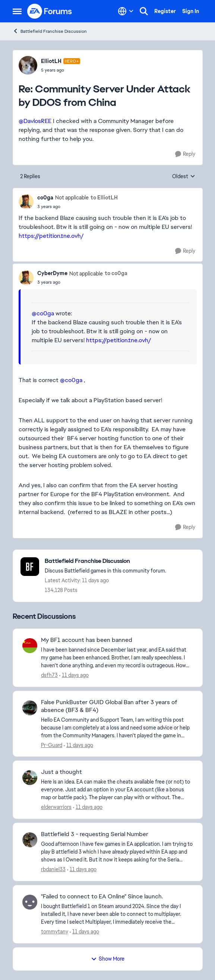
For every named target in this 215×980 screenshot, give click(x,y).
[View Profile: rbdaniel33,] (30, 840)
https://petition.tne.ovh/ (51, 236)
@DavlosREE (35, 121)
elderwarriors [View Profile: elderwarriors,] (56, 807)
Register (165, 11)
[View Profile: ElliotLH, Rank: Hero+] (28, 65)
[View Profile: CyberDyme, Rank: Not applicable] (26, 278)
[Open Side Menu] (17, 11)
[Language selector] (126, 11)
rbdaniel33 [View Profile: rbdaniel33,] (53, 869)
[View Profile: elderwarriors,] (30, 778)
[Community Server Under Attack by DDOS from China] (61, 70)
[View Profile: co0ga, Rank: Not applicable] (26, 202)
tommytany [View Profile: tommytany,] (55, 932)
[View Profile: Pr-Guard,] (30, 708)
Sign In (191, 11)
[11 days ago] (74, 675)
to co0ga (116, 273)
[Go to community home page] (50, 11)
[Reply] (185, 154)
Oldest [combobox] (184, 177)
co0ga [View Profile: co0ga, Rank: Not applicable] (45, 198)
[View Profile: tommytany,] (30, 902)
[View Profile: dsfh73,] (30, 646)
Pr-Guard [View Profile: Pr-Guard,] (52, 745)
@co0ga (43, 313)
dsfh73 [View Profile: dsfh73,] (49, 675)
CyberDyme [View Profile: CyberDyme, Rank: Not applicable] (52, 273)
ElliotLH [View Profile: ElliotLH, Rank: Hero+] (51, 61)
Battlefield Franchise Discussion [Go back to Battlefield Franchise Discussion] (50, 31)
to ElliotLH (104, 198)
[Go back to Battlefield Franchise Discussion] (105, 561)
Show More (108, 959)
